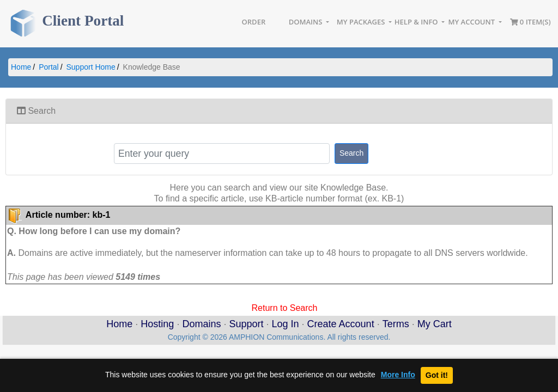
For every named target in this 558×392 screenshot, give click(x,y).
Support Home (91, 67)
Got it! (437, 375)
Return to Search (285, 307)
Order (254, 22)
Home (21, 67)
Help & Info (417, 22)
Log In (286, 324)
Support (246, 324)
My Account (473, 22)
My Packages (362, 22)
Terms (396, 324)
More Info (398, 375)
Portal (49, 67)
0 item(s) (530, 22)
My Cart (435, 324)
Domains (307, 22)
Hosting (157, 324)
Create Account (341, 324)
